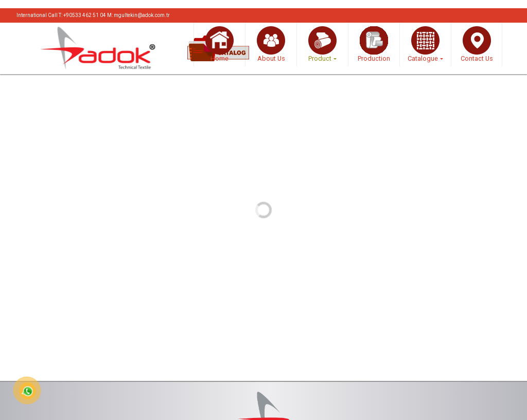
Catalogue (424, 44)
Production (374, 44)
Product (322, 44)
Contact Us (477, 44)
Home (219, 44)
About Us (271, 44)
